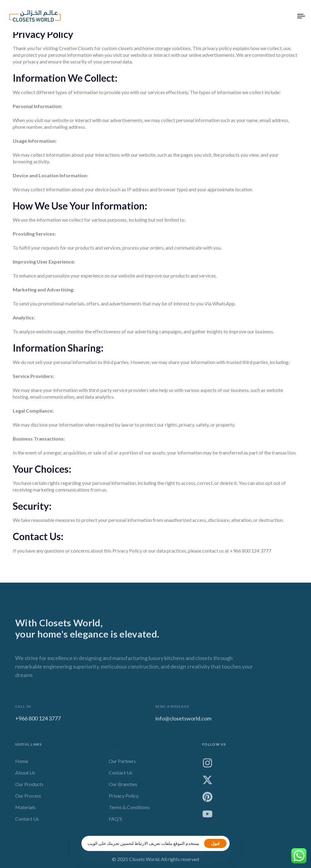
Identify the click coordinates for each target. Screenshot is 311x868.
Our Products (29, 786)
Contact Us (27, 821)
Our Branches (123, 786)
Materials (25, 809)
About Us (25, 775)
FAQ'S (115, 821)
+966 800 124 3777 (38, 720)
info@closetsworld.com (183, 720)
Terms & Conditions (129, 809)
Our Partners (122, 763)
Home (22, 763)
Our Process (28, 798)
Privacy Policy (124, 798)
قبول (215, 843)
